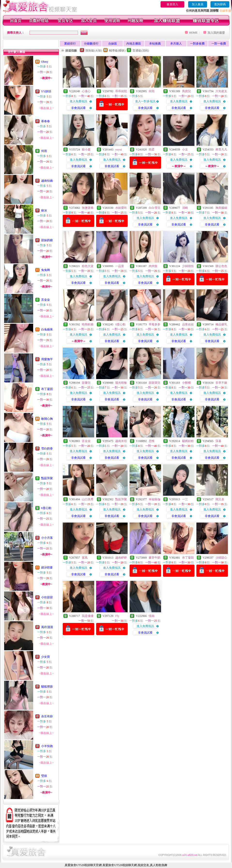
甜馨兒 (86, 383)
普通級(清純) (141, 51)
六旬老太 (221, 91)
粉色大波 (88, 266)
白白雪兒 (155, 208)
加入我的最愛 (216, 33)
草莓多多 (155, 324)
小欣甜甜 (47, 597)
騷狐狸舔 (47, 687)
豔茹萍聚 (47, 478)
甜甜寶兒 (155, 383)
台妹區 (113, 44)
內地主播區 (134, 44)
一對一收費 (219, 44)
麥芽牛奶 (155, 558)
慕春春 (46, 121)
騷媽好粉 (188, 441)
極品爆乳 (221, 324)
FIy (117, 616)
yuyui (119, 150)
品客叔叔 (188, 324)
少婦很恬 (188, 266)
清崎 (185, 208)
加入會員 (198, 4)
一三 (185, 499)
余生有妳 (47, 716)
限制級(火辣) (94, 51)
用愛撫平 (47, 359)
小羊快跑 (47, 746)
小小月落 (47, 538)
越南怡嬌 (47, 181)
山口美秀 (88, 499)
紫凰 (85, 558)
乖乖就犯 (121, 91)
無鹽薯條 (88, 208)
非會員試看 (78, 108)
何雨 (44, 151)
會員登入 (172, 4)
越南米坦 (121, 441)
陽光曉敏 (121, 383)
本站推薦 (155, 44)
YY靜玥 (46, 91)
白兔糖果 (47, 329)
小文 (185, 150)
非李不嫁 (221, 383)
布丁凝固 (47, 389)
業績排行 (70, 44)
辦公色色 (221, 266)
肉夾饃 (153, 266)
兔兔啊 (46, 270)
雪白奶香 (47, 449)
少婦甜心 (221, 558)
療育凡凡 (221, 150)
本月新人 (176, 44)
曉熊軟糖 (88, 324)
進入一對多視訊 (145, 101)
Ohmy (45, 62)
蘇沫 (44, 210)
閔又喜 (220, 499)
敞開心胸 (47, 419)
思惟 (152, 441)
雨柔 (152, 150)
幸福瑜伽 (155, 499)
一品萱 (120, 266)
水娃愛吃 (121, 208)
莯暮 (218, 441)
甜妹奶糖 (47, 240)
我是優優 (88, 616)
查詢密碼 (220, 4)
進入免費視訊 (78, 101)
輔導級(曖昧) (117, 51)
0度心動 (46, 508)
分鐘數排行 (91, 44)
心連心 (86, 91)
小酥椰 (186, 383)
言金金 (46, 300)
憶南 (152, 616)
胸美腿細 (221, 208)
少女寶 (46, 657)
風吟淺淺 (47, 627)
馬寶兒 (186, 91)
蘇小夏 (86, 150)
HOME (193, 33)
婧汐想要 (47, 568)
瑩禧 (44, 776)
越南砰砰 (121, 558)
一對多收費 (197, 44)
